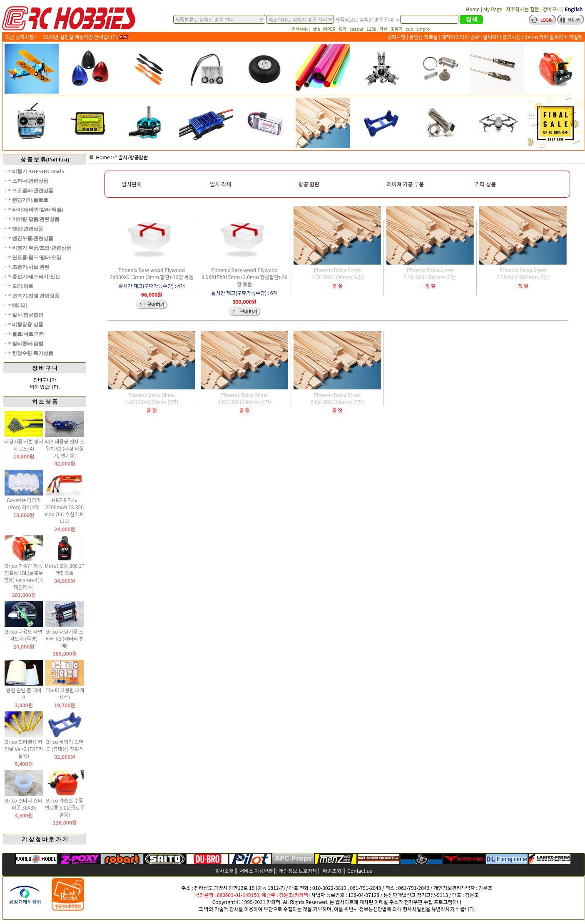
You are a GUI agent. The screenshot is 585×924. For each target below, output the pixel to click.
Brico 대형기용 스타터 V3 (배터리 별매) (65, 638)
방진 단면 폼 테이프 (24, 694)
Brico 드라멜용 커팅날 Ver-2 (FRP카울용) (24, 749)
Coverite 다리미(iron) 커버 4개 (24, 503)
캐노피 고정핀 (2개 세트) (65, 694)
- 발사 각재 (219, 184)
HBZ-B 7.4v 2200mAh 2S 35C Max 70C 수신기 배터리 (65, 510)
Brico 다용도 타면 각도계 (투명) (24, 635)
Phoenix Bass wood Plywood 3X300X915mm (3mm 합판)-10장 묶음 (152, 273)
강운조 (485, 888)
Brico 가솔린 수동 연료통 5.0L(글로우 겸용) (65, 807)
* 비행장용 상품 (26, 325)
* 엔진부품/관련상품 (31, 238)
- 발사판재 (130, 184)
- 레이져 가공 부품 (404, 184)
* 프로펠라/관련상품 (31, 191)
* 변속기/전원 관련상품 (34, 296)
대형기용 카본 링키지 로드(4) (24, 445)
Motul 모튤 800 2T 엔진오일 (65, 569)
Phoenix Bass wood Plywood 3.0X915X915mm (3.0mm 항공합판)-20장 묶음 (245, 277)
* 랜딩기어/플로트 (28, 200)
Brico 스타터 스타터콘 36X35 (24, 804)
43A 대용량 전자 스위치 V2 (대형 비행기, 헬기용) (65, 448)
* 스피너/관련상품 (28, 181)
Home (100, 157)
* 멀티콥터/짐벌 (26, 344)
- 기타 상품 (484, 184)
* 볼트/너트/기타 (27, 334)
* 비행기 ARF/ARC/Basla (36, 171)
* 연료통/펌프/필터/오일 (35, 258)
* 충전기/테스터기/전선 (34, 277)
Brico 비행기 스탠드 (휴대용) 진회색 (65, 745)
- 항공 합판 (307, 184)
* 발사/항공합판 (26, 315)
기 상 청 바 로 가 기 (45, 839)
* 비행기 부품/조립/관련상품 (40, 248)
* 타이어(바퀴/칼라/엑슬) (36, 210)
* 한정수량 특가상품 (31, 353)
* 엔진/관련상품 (26, 229)
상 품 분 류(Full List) (45, 160)
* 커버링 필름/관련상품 (34, 219)
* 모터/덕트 (21, 286)
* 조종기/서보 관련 (29, 267)
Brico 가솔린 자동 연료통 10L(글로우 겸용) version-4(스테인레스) (24, 576)
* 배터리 (18, 305)
